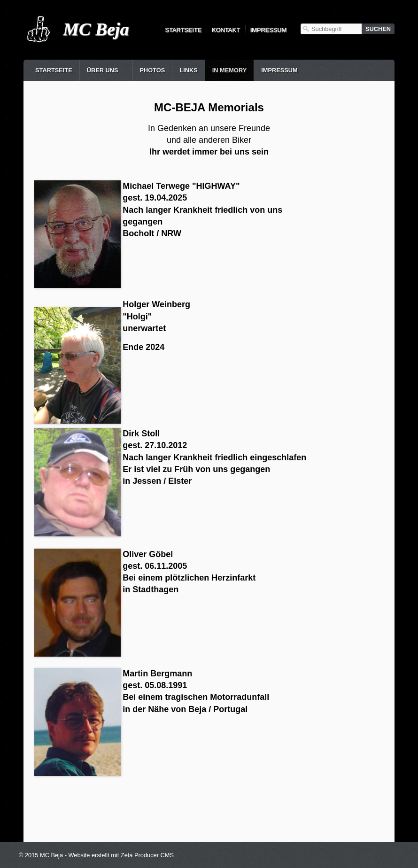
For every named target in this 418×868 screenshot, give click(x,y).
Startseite (183, 30)
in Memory (229, 70)
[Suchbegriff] (331, 29)
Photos (153, 70)
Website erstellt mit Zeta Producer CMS (121, 855)
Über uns (103, 70)
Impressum (269, 30)
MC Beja (96, 29)
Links (188, 70)
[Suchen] (378, 29)
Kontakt (226, 30)
